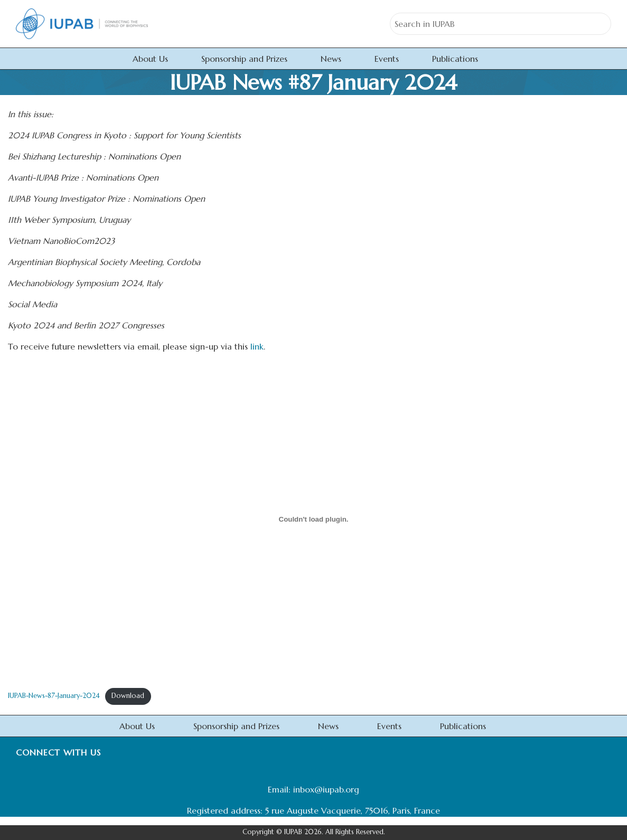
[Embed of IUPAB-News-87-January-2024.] (313, 520)
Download (128, 696)
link (257, 346)
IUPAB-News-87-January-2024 (54, 696)
